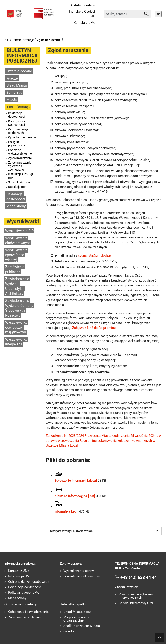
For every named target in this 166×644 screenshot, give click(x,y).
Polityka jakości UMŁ (24, 593)
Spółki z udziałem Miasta (82, 626)
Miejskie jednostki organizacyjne (77, 619)
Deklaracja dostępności (16, 115)
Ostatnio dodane (83, 5)
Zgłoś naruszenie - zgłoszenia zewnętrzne (20, 166)
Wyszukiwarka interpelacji (16, 342)
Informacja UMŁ (20, 576)
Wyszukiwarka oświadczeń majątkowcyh (16, 327)
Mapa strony (16, 206)
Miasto (12, 99)
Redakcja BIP (17, 187)
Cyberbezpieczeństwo (22, 137)
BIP (7, 40)
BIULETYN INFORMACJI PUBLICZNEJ (22, 56)
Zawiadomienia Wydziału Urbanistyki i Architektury (17, 286)
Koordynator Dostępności (17, 123)
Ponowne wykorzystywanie (20, 152)
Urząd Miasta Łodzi (77, 612)
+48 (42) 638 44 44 (139, 577)
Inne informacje (23, 40)
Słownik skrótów (19, 182)
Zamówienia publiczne (15, 269)
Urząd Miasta (17, 85)
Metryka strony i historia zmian (105, 531)
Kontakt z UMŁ (84, 23)
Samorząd (14, 93)
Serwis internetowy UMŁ (136, 603)
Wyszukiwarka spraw (79, 571)
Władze (12, 78)
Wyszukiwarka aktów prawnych (18, 241)
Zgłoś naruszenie (49, 40)
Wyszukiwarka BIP (19, 231)
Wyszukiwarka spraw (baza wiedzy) (16, 255)
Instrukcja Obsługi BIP (82, 14)
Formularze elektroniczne (82, 576)
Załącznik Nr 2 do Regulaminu (94, 328)
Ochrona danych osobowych (19, 131)
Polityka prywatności (16, 144)
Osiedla (69, 631)
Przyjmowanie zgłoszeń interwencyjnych (136, 596)
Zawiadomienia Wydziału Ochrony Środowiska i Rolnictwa (19, 308)
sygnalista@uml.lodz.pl (95, 255)
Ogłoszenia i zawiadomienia (28, 612)
